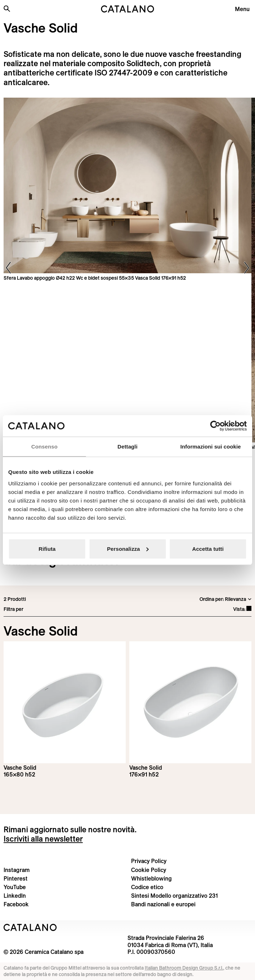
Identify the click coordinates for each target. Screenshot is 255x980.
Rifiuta (47, 548)
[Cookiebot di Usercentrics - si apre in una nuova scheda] (215, 426)
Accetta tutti (208, 548)
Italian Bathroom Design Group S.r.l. (184, 968)
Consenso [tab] (44, 447)
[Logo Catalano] (30, 927)
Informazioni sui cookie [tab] (211, 447)
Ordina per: (212, 599)
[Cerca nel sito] (7, 9)
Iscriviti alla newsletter (43, 839)
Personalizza (128, 548)
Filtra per (13, 609)
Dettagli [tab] (127, 447)
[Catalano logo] (127, 9)
